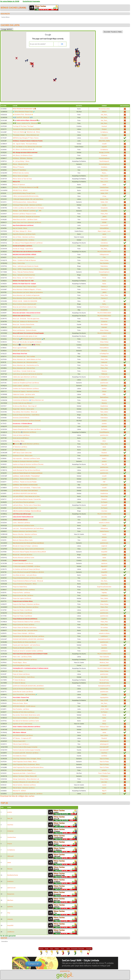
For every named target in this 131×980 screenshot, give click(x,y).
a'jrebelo (104, 423)
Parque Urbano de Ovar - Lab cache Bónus (25, 630)
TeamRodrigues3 (104, 161)
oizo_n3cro (104, 677)
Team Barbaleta (104, 263)
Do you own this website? (38, 44)
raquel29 (104, 147)
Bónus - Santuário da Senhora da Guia (24, 275)
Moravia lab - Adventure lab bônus (23, 555)
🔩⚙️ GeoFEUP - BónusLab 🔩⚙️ (23, 117)
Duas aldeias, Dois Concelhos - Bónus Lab (25, 412)
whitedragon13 (104, 741)
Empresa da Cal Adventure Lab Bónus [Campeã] (27, 421)
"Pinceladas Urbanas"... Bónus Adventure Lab (26, 135)
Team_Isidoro (104, 409)
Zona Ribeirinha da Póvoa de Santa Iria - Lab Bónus (28, 794)
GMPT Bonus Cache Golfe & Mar (22, 453)
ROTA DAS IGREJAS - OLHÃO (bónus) (24, 706)
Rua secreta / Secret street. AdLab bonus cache (26, 715)
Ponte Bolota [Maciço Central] (21, 665)
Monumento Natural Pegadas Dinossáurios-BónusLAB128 (29, 552)
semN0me (104, 756)
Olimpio (104, 391)
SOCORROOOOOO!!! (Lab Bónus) (23, 735)
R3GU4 (104, 112)
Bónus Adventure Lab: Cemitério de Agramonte (26, 295)
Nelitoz (104, 304)
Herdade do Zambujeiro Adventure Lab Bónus (26, 461)
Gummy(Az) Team (104, 377)
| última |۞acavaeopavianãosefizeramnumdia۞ (26, 196)
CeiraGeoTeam (104, 187)
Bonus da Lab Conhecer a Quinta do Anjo (25, 307)
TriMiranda (104, 374)
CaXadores (104, 356)
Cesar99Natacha (104, 432)
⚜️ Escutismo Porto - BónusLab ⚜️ (23, 114)
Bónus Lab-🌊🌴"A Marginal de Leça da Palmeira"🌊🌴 (29, 339)
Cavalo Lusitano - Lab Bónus (21, 386)
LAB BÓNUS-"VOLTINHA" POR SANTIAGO (25, 491)
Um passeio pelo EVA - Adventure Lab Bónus (26, 753)
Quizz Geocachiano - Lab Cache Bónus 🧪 (25, 694)
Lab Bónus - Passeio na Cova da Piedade (25, 482)
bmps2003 (104, 211)
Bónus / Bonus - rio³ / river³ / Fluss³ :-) (24, 278)
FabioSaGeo (104, 266)
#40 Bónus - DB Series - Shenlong (23, 158)
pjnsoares (104, 380)
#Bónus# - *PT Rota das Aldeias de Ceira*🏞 (26, 187)
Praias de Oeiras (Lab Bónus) (21, 674)
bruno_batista (104, 138)
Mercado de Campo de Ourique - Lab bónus (25, 546)
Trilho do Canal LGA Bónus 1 (21, 744)
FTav (104, 257)
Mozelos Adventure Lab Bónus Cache (24, 558)
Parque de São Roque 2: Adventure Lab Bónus (26, 604)
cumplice (104, 555)
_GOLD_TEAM (104, 709)
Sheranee (104, 351)
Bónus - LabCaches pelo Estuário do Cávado (26, 266)
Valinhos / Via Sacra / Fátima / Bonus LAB (25, 776)
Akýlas (104, 281)
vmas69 (104, 144)
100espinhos (104, 528)
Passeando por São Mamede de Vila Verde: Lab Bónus (28, 636)
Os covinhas (104, 627)
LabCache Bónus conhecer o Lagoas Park (25, 508)
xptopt (104, 185)
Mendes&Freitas (104, 660)
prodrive (104, 389)
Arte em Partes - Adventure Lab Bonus (24, 237)
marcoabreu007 (104, 665)
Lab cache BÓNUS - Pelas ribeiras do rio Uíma (26, 496)
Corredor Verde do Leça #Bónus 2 (23, 403)
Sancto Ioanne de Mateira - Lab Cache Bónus (26, 718)
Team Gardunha (104, 657)
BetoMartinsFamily (13, 875)
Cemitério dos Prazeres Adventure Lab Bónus (26, 389)
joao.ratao (104, 517)
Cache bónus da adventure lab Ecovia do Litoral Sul (28, 374)
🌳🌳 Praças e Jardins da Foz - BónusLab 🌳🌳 (27, 123)
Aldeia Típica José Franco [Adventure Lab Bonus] (27, 222)
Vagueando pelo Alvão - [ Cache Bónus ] (24, 773)
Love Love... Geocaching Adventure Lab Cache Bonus (28, 528)
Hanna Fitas (104, 496)
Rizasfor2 (104, 453)
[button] (56, 79)
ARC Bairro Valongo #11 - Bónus (22, 231)
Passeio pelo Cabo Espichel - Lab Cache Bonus (26, 645)
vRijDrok (104, 560)
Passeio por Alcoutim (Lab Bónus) (22, 648)
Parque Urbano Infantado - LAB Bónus (24, 633)
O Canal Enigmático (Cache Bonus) (23, 563)
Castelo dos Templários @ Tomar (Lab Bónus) (26, 383)
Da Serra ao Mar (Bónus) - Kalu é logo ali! (25, 406)
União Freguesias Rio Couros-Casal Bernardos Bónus (28, 767)
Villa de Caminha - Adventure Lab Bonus (24, 785)
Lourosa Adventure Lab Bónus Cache (23, 525)
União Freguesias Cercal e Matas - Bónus (25, 762)
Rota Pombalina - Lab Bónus (21, 709)
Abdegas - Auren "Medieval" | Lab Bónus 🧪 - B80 (27, 211)
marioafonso (104, 243)
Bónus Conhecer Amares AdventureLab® (24, 304)
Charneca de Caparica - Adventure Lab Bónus (26, 391)
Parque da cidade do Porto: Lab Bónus (24, 590)
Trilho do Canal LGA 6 (19, 741)
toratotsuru (10, 881)
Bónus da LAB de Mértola (20, 310)
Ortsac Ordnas (104, 260)
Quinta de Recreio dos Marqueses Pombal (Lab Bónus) (29, 689)
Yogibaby (104, 593)
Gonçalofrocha (104, 246)
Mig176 (104, 791)
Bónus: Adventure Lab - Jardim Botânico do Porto (27, 359)
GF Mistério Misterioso (19, 450)
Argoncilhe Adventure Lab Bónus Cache (24, 234)
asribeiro (104, 770)
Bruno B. (104, 240)
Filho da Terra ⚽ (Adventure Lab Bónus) (24, 432)
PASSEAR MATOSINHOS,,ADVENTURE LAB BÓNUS (28, 639)
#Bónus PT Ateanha (18, 167)
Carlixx (104, 718)
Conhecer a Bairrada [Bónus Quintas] (23, 397)
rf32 (104, 301)
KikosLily (104, 339)
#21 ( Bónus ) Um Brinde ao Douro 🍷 (24, 149)
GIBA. (104, 394)
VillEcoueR (10, 856)
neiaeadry (104, 695)
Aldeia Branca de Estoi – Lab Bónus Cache (25, 220)
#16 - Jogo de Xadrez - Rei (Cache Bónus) (25, 144)
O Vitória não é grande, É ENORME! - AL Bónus (26, 566)
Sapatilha (104, 575)
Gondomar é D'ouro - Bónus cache (23, 456)
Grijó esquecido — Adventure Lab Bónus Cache (26, 458)
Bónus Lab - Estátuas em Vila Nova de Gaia (25, 321)
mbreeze (104, 537)
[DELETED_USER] (104, 141)
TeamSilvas (104, 170)
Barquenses (11, 894)
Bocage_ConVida (104, 152)
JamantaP (104, 505)
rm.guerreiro (104, 485)
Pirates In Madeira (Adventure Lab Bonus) (25, 660)
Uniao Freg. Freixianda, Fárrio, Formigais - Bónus (27, 759)
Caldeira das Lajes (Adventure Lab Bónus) (25, 377)
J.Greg (104, 196)
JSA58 (22, 8)
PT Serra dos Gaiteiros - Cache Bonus (24, 677)
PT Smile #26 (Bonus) (19, 680)
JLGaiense (104, 155)
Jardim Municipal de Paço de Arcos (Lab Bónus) (26, 470)
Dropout (104, 129)
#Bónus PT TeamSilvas (19, 170)
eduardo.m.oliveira (104, 523)
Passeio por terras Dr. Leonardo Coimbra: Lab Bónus (28, 651)
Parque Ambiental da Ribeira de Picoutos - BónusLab (28, 581)
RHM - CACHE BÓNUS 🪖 (21, 700)
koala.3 (104, 458)
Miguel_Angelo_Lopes (104, 231)
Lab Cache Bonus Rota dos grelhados (24, 502)
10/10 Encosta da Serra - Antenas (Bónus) (25, 202)
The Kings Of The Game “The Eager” (23, 126)
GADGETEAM (104, 190)
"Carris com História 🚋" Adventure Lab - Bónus (26, 132)
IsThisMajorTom (104, 354)
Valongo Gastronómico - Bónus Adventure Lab (26, 779)
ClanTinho (104, 753)
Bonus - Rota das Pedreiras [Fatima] (23, 272)
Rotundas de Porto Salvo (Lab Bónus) (24, 712)
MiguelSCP (104, 566)
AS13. (104, 441)
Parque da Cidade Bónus (20, 587)
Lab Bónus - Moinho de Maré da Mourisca (25, 479)
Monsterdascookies (104, 109)
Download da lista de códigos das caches (17, 796)
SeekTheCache (104, 307)
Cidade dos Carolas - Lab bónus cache (24, 394)
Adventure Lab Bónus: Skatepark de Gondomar (26, 217)
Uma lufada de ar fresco (20, 756)
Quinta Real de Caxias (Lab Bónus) (23, 692)
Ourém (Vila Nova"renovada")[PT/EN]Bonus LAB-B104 (28, 572)
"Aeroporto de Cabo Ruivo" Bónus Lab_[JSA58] (26, 129)
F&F (104, 482)
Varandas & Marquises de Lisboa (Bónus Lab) (26, 782)
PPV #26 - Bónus (18, 671)
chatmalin (104, 327)
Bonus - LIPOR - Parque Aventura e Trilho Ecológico (28, 269)
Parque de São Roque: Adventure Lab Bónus (26, 607)
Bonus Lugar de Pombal (20, 348)
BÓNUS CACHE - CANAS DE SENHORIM (25, 301)
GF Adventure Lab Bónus (20, 447)
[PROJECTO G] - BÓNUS (20, 190)
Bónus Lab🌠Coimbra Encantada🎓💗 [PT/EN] (26, 345)
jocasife (104, 569)
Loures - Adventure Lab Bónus (21, 523)
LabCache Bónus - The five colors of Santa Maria (27, 505)
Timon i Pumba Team (104, 773)
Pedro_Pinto (104, 214)
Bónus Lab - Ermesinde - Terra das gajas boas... (27, 319)
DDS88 (104, 222)
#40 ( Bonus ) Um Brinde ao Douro (23, 155)
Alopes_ (104, 173)
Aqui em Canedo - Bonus (20, 228)
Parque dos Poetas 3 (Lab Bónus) (22, 616)
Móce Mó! (104, 706)
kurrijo (104, 438)
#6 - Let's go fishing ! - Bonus (21, 161)
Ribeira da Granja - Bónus (20, 703)
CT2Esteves (104, 776)
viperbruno (104, 563)
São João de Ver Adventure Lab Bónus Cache (26, 721)
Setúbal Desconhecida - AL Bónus (23, 729)
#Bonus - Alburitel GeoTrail (20, 164)
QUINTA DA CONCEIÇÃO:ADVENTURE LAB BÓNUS (28, 686)
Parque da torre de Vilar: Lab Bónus (23, 595)
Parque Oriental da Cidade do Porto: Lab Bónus (26, 622)
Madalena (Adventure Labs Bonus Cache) (25, 531)
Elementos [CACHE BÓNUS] (21, 418)
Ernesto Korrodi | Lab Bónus (21, 426)
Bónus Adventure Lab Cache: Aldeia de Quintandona (28, 292)
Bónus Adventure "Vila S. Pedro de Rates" (25, 287)
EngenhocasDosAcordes (104, 587)
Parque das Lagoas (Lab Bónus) (22, 598)
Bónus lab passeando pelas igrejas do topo (25, 336)
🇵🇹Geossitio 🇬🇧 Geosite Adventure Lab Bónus (26, 444)
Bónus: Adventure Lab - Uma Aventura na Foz (26, 365)
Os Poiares (104, 429)
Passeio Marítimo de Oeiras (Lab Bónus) (24, 642)
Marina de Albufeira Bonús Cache (22, 537)
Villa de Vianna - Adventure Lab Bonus (24, 788)
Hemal (104, 715)
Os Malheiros (104, 132)
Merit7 (104, 794)
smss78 (104, 549)
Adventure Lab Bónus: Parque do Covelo (24, 214)
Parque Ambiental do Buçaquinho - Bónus (25, 584)
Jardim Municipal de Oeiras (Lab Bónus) (24, 467)
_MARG (104, 217)
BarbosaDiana (104, 397)
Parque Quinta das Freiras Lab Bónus (24, 625)
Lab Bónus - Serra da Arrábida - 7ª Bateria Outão (27, 488)
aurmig (104, 205)
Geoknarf (104, 126)
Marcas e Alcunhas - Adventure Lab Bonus (25, 534)
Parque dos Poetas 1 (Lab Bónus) (22, 610)
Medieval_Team (104, 662)
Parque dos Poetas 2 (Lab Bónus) (22, 613)
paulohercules (104, 383)
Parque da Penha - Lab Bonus (21, 593)
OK (62, 44)
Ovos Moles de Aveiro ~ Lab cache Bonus (25, 575)
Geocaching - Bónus (19, 441)
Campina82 (104, 220)
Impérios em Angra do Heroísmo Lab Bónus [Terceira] (28, 464)
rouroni (104, 237)
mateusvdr (104, 362)
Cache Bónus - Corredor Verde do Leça (24, 371)
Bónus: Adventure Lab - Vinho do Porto (24, 368)
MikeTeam (104, 386)
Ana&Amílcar (104, 406)
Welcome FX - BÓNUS (19, 791)
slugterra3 (104, 546)
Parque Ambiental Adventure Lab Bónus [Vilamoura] (28, 578)
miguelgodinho (104, 697)
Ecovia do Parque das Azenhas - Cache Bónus (26, 415)
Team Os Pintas (104, 759)
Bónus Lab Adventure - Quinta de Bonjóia (25, 330)
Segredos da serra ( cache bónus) (22, 724)
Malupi (104, 724)
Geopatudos (104, 208)
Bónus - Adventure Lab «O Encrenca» (24, 257)
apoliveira (104, 426)
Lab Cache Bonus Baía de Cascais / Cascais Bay (27, 499)
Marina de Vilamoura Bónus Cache (23, 540)
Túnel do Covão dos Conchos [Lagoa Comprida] (26, 750)
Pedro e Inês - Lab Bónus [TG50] (22, 657)
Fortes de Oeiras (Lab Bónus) (21, 435)
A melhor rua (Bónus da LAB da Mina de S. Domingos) (28, 208)
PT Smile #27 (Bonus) (19, 683)
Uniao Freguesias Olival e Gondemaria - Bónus (26, 764)
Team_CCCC (104, 176)
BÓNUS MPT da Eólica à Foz (21, 351)
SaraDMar (104, 645)
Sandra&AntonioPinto (104, 639)
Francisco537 (104, 225)
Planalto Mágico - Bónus (20, 662)
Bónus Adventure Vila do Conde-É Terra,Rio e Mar (27, 298)
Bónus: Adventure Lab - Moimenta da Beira (25, 362)
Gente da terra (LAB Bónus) (21, 438)
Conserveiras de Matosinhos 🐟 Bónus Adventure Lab (28, 400)
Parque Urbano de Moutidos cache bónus (25, 627)
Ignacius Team (104, 199)
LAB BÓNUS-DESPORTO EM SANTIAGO (25, 493)
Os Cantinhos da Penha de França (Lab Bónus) (26, 569)
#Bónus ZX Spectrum (19, 185)
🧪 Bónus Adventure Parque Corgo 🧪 (24, 112)
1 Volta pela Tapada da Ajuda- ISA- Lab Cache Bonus (28, 199)
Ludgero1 (104, 336)
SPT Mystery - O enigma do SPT (22, 738)
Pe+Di (104, 278)
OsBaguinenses (104, 254)
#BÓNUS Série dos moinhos (21, 173)
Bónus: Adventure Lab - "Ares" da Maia (24, 356)
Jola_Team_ (104, 115)
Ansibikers (104, 167)
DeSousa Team (104, 727)
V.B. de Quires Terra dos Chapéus (22, 770)
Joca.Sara (104, 511)
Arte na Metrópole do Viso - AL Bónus (23, 240)
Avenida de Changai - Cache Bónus (23, 249)
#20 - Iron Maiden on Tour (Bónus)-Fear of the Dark (27, 147)
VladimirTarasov (104, 531)
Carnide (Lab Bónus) (19, 380)
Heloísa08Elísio (104, 228)
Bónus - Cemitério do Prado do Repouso (24, 260)
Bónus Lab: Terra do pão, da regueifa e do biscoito (27, 342)
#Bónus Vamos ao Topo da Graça (22, 179)
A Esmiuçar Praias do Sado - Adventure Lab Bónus (27, 205)
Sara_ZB (104, 464)
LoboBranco (104, 595)
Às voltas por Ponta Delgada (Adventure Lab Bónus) (28, 243)
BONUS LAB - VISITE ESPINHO (22, 327)
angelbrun (104, 619)
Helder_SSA (104, 193)
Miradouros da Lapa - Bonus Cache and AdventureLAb (28, 549)
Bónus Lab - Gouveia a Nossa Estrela (24, 324)
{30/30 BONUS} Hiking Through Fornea (24, 193)
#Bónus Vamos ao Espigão (20, 176)
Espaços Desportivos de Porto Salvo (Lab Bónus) (27, 429)
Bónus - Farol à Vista (19, 263)
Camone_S (104, 287)
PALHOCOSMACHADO (104, 252)
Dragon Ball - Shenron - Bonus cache (23, 409)
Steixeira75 (104, 601)
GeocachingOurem (104, 158)
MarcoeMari (104, 324)
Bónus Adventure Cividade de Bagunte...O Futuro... (27, 289)
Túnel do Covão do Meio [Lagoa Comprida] (25, 747)
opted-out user (11, 888)
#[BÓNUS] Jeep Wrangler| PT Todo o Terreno (26, 138)
